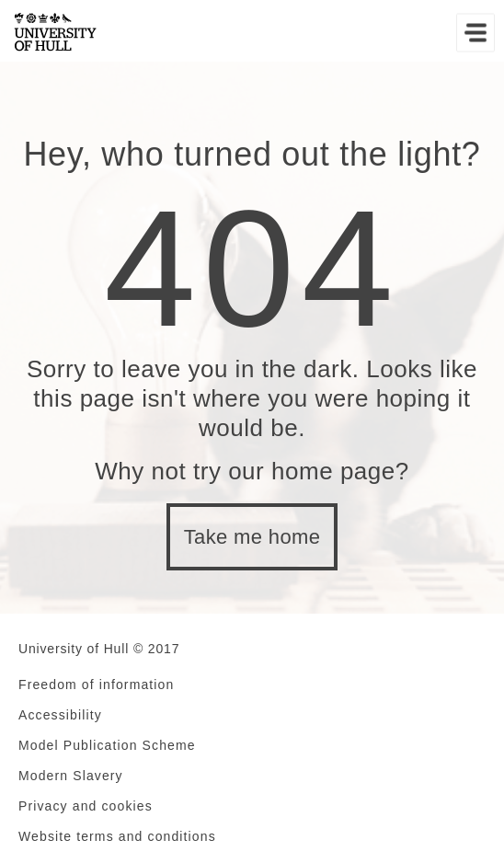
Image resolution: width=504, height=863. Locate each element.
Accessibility (60, 715)
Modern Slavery (71, 776)
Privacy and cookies (86, 806)
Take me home (252, 537)
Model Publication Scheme (107, 745)
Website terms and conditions (117, 836)
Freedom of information (96, 685)
